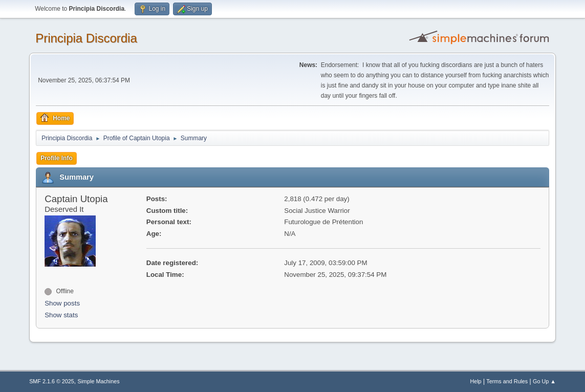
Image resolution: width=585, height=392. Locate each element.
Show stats (61, 315)
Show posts (62, 303)
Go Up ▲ (544, 381)
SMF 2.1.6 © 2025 (52, 381)
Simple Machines (98, 381)
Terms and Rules (507, 381)
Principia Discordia (86, 38)
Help (475, 381)
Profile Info (57, 158)
